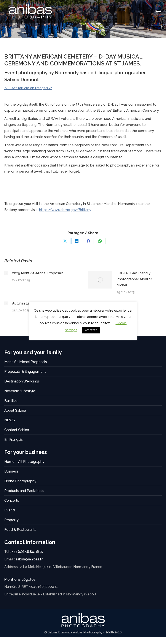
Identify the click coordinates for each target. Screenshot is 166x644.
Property (11, 520)
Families (11, 401)
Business (11, 471)
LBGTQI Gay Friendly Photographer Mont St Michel (135, 279)
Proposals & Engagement (25, 372)
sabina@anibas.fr (29, 559)
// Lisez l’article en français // (28, 88)
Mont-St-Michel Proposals (26, 362)
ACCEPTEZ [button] (91, 330)
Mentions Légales (20, 579)
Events (10, 510)
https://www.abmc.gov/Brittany (65, 210)
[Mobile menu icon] (159, 12)
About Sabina (15, 410)
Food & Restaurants (20, 530)
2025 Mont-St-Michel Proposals (38, 273)
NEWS (10, 420)
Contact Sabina (17, 430)
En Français (14, 440)
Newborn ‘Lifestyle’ (20, 391)
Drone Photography (20, 481)
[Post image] (6, 273)
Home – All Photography (24, 462)
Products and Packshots (24, 491)
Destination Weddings (22, 381)
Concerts (12, 500)
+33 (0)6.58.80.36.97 (28, 552)
